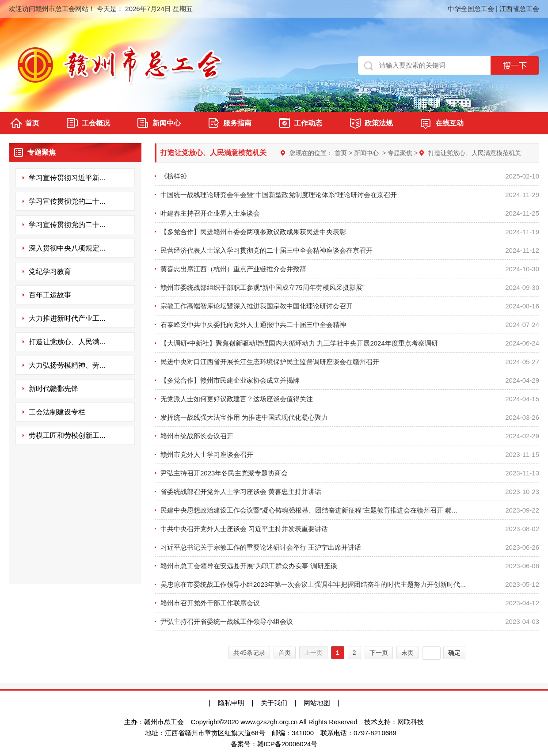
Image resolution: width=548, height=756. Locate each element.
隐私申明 (231, 703)
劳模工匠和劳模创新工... (67, 435)
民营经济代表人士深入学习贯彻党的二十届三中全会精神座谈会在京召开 (266, 250)
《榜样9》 (175, 176)
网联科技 (411, 722)
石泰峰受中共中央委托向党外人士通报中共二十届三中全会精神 (253, 325)
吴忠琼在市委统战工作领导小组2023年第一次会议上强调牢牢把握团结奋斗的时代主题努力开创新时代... (313, 584)
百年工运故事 (50, 295)
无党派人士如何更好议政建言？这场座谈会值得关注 (237, 399)
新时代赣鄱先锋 (53, 389)
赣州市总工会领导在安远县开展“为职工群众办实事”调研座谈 (249, 566)
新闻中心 (167, 123)
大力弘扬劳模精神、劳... (67, 365)
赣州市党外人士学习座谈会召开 (207, 454)
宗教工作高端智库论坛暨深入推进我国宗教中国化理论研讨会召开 (257, 306)
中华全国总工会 (471, 9)
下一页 (379, 653)
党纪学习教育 (50, 272)
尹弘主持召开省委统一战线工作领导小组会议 (227, 621)
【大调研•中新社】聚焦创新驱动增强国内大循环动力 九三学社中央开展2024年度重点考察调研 (299, 343)
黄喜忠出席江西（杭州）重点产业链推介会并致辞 (233, 269)
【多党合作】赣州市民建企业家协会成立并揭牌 (230, 380)
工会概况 (96, 123)
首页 (32, 123)
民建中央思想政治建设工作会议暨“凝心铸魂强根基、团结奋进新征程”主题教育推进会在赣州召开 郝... (309, 510)
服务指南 (237, 123)
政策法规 (379, 123)
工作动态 (308, 123)
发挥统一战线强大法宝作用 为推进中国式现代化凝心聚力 (244, 417)
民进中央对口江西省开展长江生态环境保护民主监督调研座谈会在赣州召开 (270, 362)
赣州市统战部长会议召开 (197, 436)
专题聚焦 (400, 153)
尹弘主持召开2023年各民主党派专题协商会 (224, 473)
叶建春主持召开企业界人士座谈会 (210, 213)
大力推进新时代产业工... (67, 318)
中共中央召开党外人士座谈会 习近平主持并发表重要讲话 (244, 529)
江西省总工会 (519, 9)
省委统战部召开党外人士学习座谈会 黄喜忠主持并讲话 (241, 492)
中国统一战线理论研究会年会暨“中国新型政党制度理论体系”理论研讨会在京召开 (279, 195)
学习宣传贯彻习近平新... (67, 178)
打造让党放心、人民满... (67, 342)
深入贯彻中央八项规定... (67, 248)
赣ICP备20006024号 (287, 744)
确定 (454, 653)
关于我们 (274, 703)
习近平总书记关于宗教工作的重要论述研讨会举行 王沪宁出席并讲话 (261, 547)
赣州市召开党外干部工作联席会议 (210, 603)
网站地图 (321, 703)
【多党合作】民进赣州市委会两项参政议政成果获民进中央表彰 (253, 232)
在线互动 (449, 123)
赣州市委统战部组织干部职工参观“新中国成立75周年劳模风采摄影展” (263, 287)
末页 (407, 653)
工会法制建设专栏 (57, 412)
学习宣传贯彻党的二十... (67, 201)
